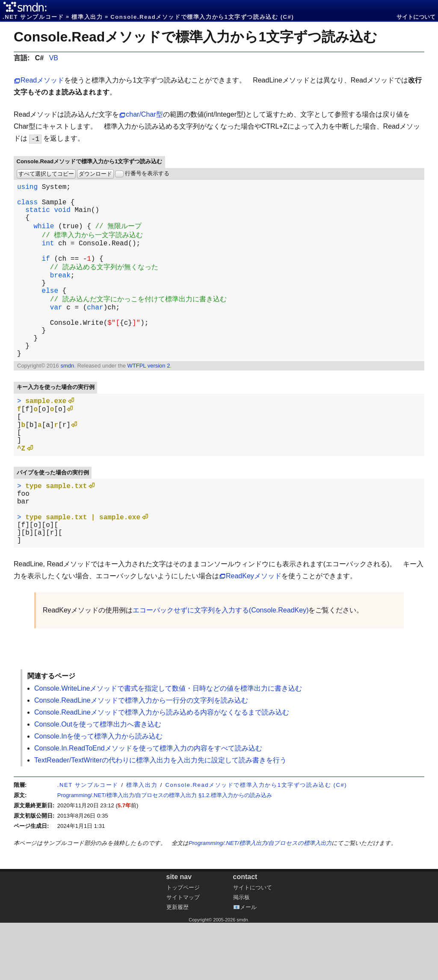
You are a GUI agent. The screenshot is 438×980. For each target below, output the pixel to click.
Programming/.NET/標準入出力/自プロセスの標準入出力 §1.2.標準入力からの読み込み (165, 852)
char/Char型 (144, 114)
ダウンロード (95, 174)
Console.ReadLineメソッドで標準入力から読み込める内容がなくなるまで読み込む (162, 770)
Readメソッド (42, 80)
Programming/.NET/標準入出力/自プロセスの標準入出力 (260, 900)
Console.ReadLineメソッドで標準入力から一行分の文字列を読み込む (141, 758)
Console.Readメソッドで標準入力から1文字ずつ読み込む (195, 37)
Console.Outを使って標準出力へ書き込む (98, 781)
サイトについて (416, 17)
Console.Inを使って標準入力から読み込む (99, 793)
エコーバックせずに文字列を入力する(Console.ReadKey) (221, 667)
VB (54, 58)
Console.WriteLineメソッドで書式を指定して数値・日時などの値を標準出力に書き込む (168, 746)
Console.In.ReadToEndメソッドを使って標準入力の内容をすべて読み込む (148, 805)
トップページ (183, 945)
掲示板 (241, 955)
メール (248, 964)
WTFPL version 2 (148, 400)
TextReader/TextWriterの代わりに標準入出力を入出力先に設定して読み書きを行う (160, 817)
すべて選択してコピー (46, 174)
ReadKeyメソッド (254, 633)
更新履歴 (178, 964)
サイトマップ (183, 955)
